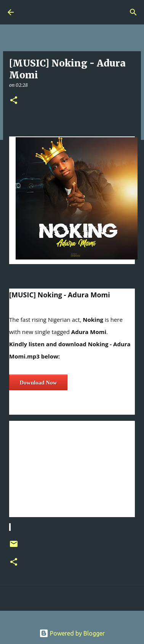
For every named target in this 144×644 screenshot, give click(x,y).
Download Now (38, 383)
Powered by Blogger (72, 633)
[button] (14, 101)
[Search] (133, 12)
